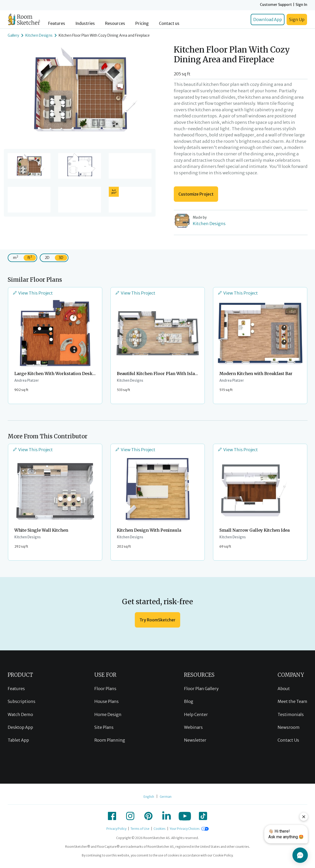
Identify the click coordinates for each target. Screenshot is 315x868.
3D (61, 258)
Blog (189, 701)
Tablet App (18, 740)
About (284, 689)
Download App (268, 19)
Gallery (13, 35)
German (166, 797)
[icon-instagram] (130, 816)
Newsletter (195, 740)
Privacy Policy (116, 829)
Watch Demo (20, 714)
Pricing (142, 23)
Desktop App (20, 727)
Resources (115, 23)
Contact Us (288, 740)
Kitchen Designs (39, 35)
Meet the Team (292, 701)
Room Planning (110, 740)
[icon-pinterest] (148, 816)
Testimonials (291, 714)
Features (57, 23)
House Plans (106, 701)
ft (30, 257)
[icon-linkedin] (167, 816)
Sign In (301, 5)
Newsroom (289, 727)
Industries (85, 23)
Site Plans (104, 727)
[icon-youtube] (185, 816)
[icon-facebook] (112, 816)
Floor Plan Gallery (201, 689)
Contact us (169, 23)
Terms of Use (140, 829)
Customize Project (196, 194)
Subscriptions (22, 701)
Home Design (108, 714)
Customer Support (276, 5)
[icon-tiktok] (203, 816)
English (149, 797)
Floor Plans (105, 689)
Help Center (196, 714)
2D (47, 258)
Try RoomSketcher (157, 620)
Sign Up (297, 19)
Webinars (193, 727)
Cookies (160, 829)
